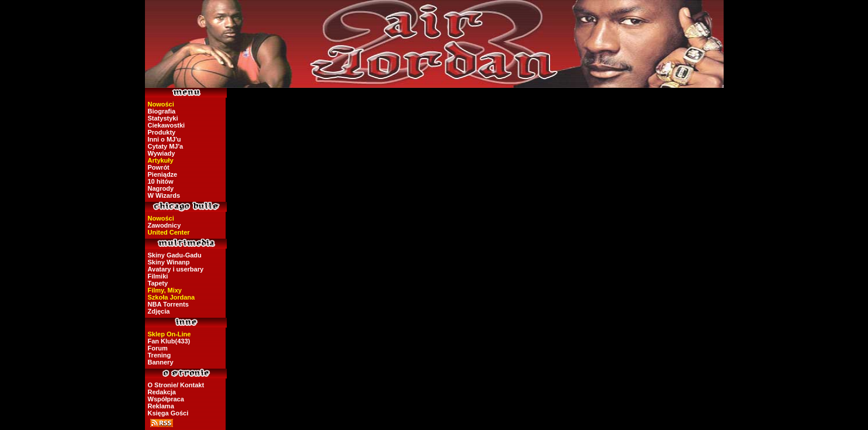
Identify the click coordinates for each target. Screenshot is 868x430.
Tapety (158, 283)
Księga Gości (168, 413)
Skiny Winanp (169, 262)
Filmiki (158, 276)
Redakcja (162, 392)
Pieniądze (163, 174)
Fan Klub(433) (169, 341)
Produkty (162, 132)
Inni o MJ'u (165, 139)
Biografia (162, 111)
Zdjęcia (159, 311)
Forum (158, 348)
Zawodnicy (165, 225)
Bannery (161, 362)
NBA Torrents (168, 304)
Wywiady (162, 153)
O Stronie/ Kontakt (176, 385)
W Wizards (164, 195)
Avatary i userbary (176, 269)
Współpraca (166, 399)
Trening (160, 355)
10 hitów (161, 181)
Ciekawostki (167, 125)
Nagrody (161, 188)
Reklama (161, 406)
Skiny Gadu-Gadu (175, 255)
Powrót (159, 167)
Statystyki (163, 118)
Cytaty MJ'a (166, 146)
